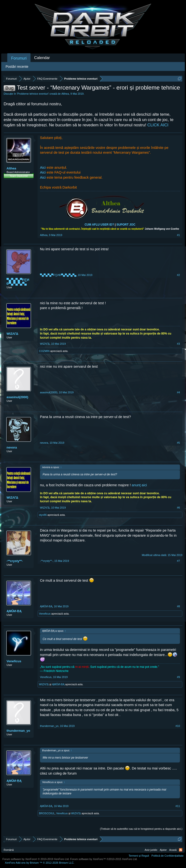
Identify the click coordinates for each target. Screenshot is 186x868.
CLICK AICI (158, 125)
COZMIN (44, 351)
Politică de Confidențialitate (167, 856)
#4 (178, 392)
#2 (178, 275)
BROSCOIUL (47, 813)
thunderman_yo (18, 731)
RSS (181, 850)
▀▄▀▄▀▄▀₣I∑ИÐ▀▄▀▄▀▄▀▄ (18, 282)
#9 (178, 677)
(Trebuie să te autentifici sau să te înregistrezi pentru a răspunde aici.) (141, 829)
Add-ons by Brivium (40, 863)
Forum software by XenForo (36, 859)
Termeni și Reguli (139, 856)
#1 (178, 235)
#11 (178, 806)
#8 (178, 606)
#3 (178, 344)
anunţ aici (139, 485)
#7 (178, 561)
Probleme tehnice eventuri (33, 94)
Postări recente (17, 67)
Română (9, 850)
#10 (178, 726)
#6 (178, 508)
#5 (178, 443)
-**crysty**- (15, 561)
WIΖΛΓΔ (12, 334)
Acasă (173, 850)
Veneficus (45, 614)
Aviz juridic (151, 850)
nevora (12, 447)
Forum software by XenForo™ (104, 859)
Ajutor (163, 850)
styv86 (43, 515)
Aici (43, 168)
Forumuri (19, 58)
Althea (65, 94)
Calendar (42, 58)
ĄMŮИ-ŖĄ (14, 611)
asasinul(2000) (17, 397)
